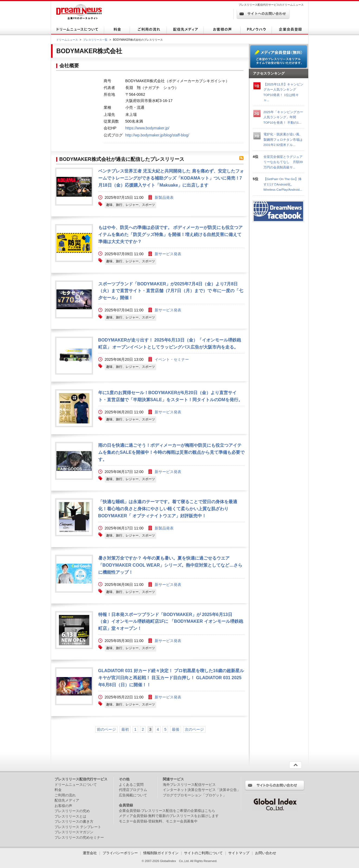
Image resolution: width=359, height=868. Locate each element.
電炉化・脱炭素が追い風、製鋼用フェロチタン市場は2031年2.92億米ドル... (283, 139)
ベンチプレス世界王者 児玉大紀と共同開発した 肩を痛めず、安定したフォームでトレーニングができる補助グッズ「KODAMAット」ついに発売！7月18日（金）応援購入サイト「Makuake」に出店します (171, 178)
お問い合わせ (266, 853)
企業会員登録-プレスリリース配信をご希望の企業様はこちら (167, 811)
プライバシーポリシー (120, 853)
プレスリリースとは (70, 816)
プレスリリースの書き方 (74, 821)
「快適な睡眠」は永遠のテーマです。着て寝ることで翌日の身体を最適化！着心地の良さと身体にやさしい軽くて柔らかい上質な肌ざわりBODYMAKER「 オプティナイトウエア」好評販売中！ (168, 509)
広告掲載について (133, 795)
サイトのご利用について (203, 853)
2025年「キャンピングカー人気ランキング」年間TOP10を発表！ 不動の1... (283, 117)
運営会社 (90, 853)
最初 (125, 729)
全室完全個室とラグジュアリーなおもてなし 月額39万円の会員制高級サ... (283, 162)
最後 (176, 729)
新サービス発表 (168, 254)
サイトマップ (239, 853)
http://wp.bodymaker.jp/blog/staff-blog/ (157, 135)
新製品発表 (164, 197)
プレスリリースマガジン (74, 832)
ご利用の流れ (65, 795)
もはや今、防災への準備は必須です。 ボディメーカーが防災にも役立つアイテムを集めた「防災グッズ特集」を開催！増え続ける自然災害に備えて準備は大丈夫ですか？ (171, 234)
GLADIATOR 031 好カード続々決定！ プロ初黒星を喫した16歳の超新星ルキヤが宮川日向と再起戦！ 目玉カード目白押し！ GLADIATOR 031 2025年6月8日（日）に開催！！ (171, 678)
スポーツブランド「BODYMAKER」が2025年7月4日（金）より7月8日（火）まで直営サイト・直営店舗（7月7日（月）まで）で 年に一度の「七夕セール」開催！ (171, 291)
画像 (74, 187)
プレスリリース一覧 (95, 40)
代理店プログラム (133, 790)
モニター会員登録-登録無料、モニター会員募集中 (158, 821)
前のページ (106, 729)
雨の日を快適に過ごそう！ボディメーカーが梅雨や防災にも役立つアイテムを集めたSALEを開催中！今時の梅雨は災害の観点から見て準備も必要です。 (171, 452)
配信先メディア (67, 800)
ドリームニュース (67, 40)
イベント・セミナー (172, 359)
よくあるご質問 (131, 785)
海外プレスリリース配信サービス (189, 785)
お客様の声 (63, 806)
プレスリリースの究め (72, 811)
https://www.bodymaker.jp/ (147, 128)
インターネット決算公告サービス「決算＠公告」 (202, 790)
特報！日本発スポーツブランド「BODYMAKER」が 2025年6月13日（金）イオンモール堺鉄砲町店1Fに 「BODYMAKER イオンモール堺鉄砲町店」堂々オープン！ (171, 621)
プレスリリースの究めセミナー (79, 837)
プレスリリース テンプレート (78, 827)
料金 (58, 790)
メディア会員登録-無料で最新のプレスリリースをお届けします (169, 816)
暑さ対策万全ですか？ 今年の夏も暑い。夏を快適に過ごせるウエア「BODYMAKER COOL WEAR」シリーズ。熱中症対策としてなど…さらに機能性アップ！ (170, 565)
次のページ (194, 729)
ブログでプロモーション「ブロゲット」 (195, 795)
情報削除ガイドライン (161, 853)
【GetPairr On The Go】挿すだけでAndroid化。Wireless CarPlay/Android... (283, 184)
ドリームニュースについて (76, 785)
